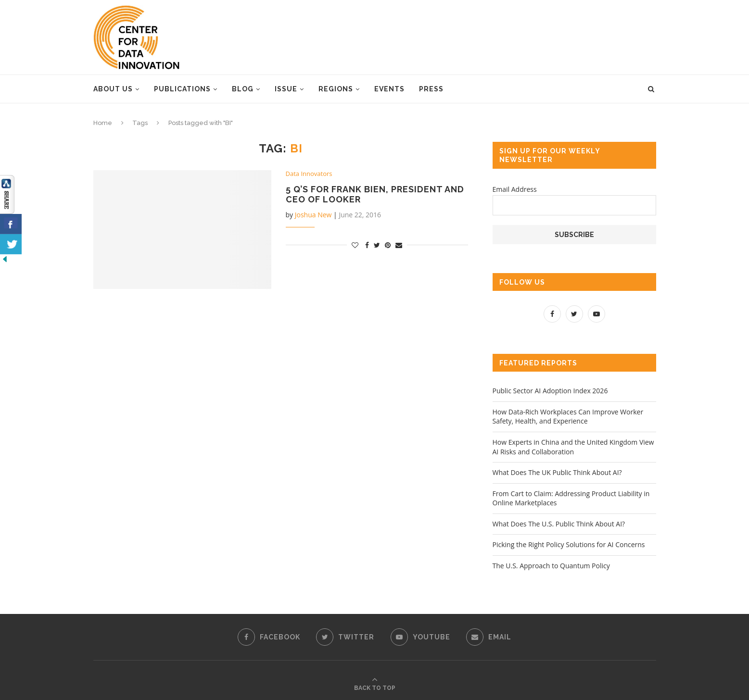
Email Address (515, 189)
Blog (243, 89)
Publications (182, 89)
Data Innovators (309, 174)
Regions (336, 89)
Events (389, 89)
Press (431, 89)
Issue (286, 89)
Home (103, 123)
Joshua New (313, 215)
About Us (113, 89)
